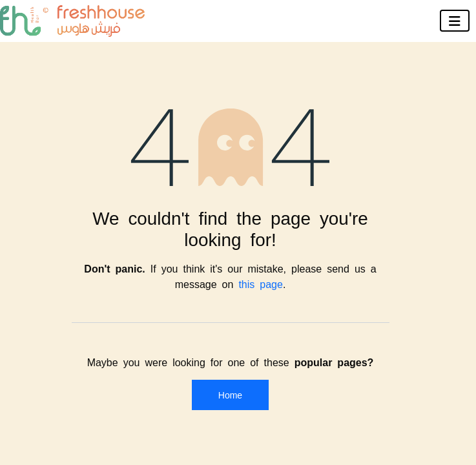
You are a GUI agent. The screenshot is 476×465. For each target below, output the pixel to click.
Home (230, 395)
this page (261, 284)
